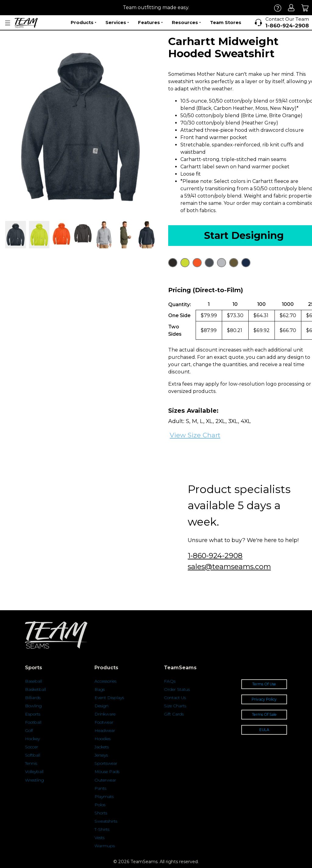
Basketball (35, 689)
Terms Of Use (264, 684)
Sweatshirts (106, 821)
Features (150, 23)
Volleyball (34, 772)
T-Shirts (102, 829)
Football (33, 722)
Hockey (32, 739)
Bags (100, 689)
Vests (99, 838)
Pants (100, 788)
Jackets (102, 747)
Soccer (32, 747)
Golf (29, 730)
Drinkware (105, 714)
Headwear (105, 730)
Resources (186, 23)
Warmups (105, 846)
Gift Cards (174, 714)
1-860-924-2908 (215, 556)
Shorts (101, 813)
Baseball (34, 681)
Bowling (33, 706)
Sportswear (106, 763)
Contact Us (175, 698)
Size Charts (175, 706)
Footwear (104, 722)
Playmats (104, 796)
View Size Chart (195, 435)
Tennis (31, 763)
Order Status (177, 689)
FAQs (170, 681)
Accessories (105, 681)
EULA (264, 730)
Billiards (33, 698)
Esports (33, 714)
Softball (33, 755)
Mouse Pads (107, 772)
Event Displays (109, 698)
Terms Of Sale (264, 714)
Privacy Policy (264, 699)
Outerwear (105, 780)
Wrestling (34, 780)
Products (83, 23)
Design (101, 706)
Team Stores (226, 22)
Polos (100, 805)
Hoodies (103, 739)
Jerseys (101, 755)
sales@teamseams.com (229, 567)
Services (117, 23)
